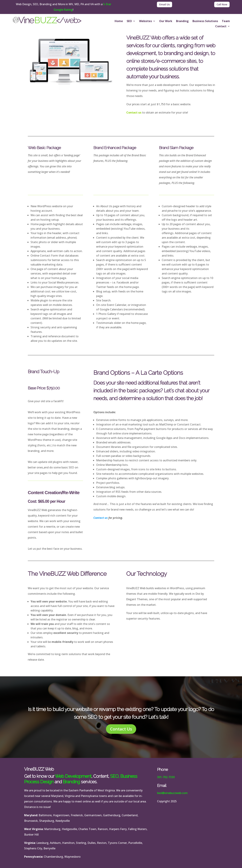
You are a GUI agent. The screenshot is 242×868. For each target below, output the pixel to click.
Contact (221, 27)
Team (226, 21)
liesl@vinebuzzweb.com (172, 793)
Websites (146, 21)
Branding (182, 21)
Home (119, 21)
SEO (129, 21)
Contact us (134, 112)
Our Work (166, 21)
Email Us (164, 4)
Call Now (222, 4)
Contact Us (121, 729)
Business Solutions (205, 21)
